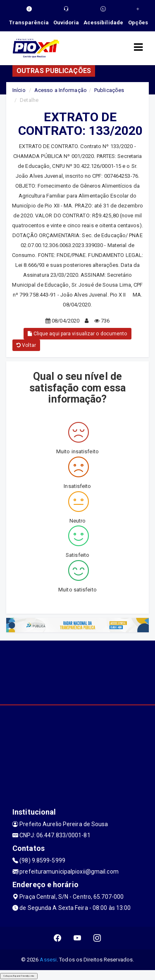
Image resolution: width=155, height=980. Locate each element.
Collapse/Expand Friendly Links (19, 976)
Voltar (26, 345)
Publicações (109, 90)
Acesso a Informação (61, 90)
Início (19, 90)
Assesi (48, 960)
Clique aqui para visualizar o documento (77, 334)
